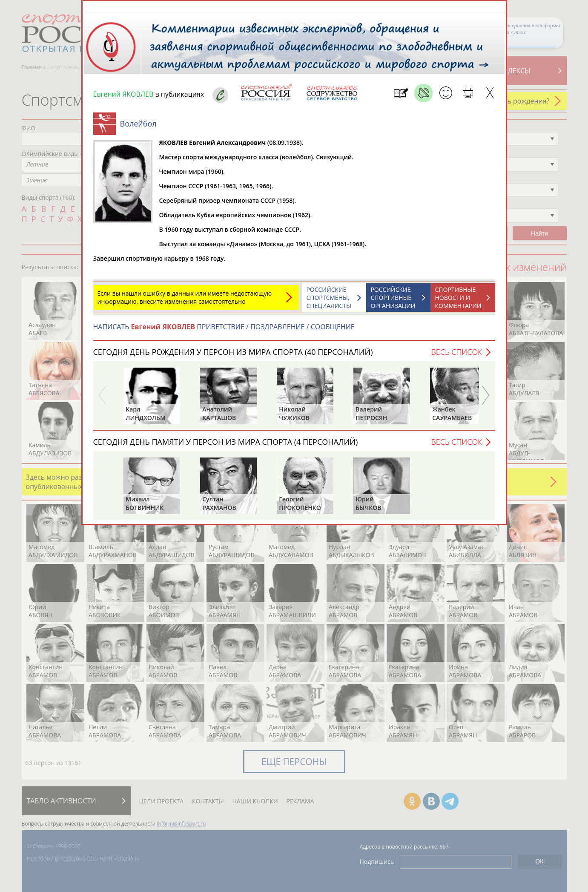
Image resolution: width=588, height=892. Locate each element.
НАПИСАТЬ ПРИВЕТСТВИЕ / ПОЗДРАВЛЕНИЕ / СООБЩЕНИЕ (224, 331)
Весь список (456, 356)
